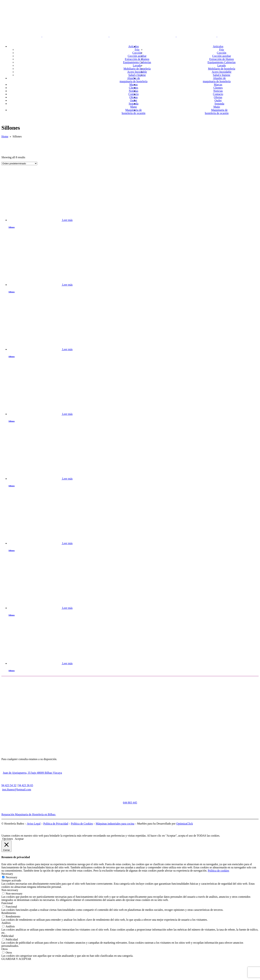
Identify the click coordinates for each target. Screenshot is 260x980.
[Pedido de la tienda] (19, 163)
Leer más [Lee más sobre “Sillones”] (67, 220)
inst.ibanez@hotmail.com (17, 789)
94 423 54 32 (9, 785)
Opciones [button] (8, 839)
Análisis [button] (6, 923)
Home (5, 136)
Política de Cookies (82, 824)
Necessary (11, 877)
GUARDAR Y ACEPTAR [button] (16, 959)
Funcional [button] (7, 903)
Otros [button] (5, 949)
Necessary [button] (7, 874)
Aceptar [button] (19, 839)
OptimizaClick (185, 824)
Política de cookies (218, 871)
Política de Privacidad (56, 824)
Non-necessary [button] (10, 890)
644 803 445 (130, 803)
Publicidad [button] (7, 936)
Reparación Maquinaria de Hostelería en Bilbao (29, 814)
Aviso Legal (34, 824)
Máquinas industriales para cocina (115, 824)
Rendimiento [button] (9, 913)
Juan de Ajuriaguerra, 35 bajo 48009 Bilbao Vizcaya (32, 773)
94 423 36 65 (26, 785)
